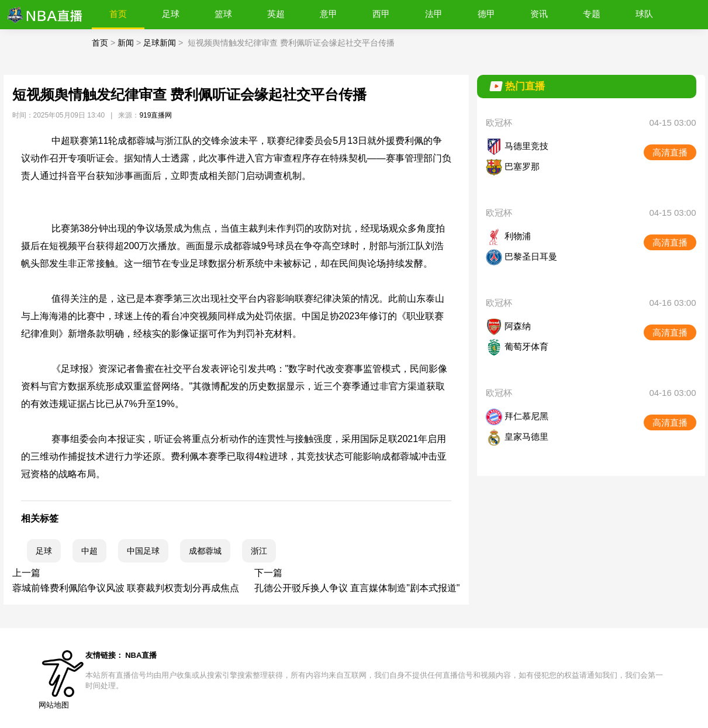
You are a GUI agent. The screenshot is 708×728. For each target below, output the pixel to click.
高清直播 (670, 152)
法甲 (434, 14)
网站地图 (54, 705)
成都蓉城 (205, 551)
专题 (592, 14)
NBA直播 (141, 655)
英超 (276, 14)
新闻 (126, 43)
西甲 (381, 14)
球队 (644, 14)
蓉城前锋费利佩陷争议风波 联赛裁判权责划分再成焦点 (126, 588)
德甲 (486, 14)
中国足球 (143, 551)
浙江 (259, 551)
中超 (89, 551)
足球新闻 (160, 43)
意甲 (329, 14)
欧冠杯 (499, 123)
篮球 (223, 14)
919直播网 (156, 115)
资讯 (539, 14)
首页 (118, 14)
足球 (171, 14)
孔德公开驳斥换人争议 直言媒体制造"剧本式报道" (357, 588)
